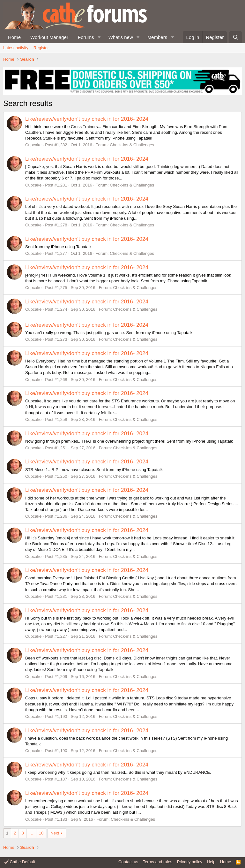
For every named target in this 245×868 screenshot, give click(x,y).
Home (14, 37)
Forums (86, 37)
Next (55, 833)
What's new (121, 37)
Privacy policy (190, 862)
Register (41, 48)
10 (41, 833)
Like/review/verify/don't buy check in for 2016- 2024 (87, 119)
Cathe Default (20, 862)
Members (157, 37)
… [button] (31, 833)
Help (211, 862)
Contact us (128, 862)
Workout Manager (49, 37)
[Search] (236, 37)
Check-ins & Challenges (132, 145)
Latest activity (16, 48)
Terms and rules (158, 862)
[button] (99, 37)
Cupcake (33, 145)
